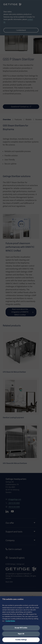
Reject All (21, 634)
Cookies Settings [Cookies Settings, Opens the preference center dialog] (21, 640)
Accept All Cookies (21, 628)
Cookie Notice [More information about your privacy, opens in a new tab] (10, 621)
